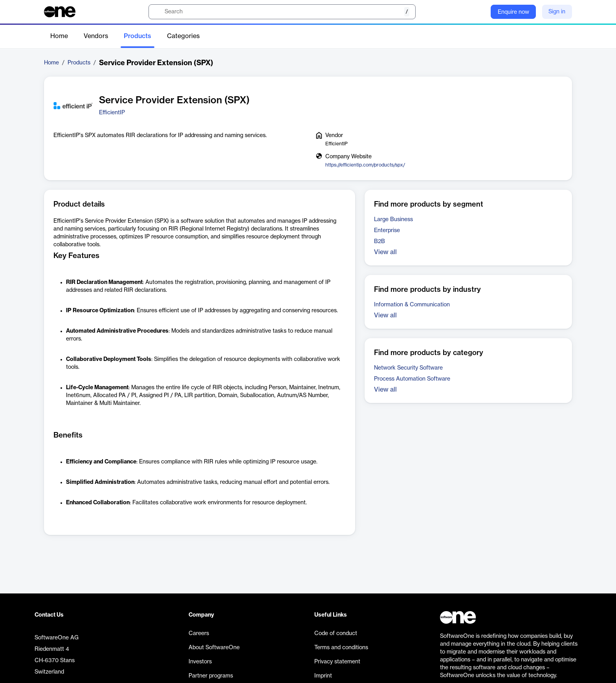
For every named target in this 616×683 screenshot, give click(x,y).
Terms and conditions (341, 648)
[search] (282, 12)
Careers (199, 634)
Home (59, 36)
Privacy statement (337, 662)
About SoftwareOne (214, 648)
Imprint (323, 676)
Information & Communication (412, 305)
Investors (200, 662)
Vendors (96, 36)
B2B (379, 242)
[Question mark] (480, 12)
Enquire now (513, 12)
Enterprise (387, 231)
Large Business (393, 220)
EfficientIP (112, 113)
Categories (183, 36)
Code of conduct (336, 634)
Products (137, 36)
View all (385, 252)
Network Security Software (408, 368)
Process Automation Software (412, 379)
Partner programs (211, 676)
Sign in (557, 12)
